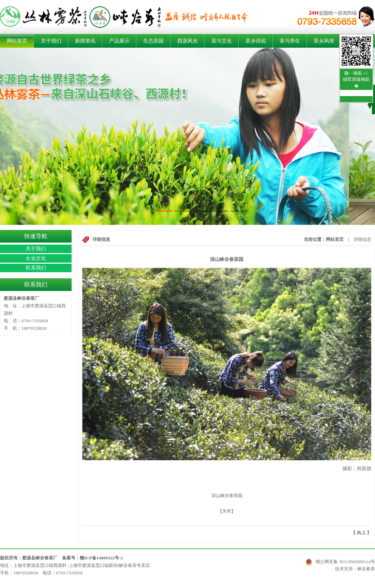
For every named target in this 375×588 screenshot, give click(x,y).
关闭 (227, 511)
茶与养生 (290, 41)
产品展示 (119, 41)
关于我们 (51, 41)
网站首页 (17, 41)
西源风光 (187, 41)
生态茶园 (153, 41)
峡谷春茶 (366, 569)
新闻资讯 (85, 41)
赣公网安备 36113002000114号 (340, 562)
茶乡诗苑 (256, 41)
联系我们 (36, 268)
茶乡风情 (324, 41)
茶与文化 (222, 41)
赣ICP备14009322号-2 (101, 558)
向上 (361, 533)
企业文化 (36, 258)
